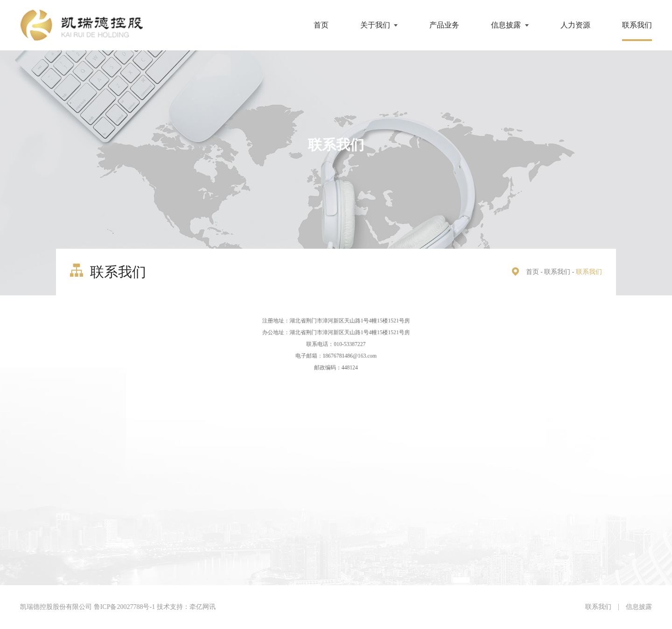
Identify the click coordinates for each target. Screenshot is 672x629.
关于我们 (375, 25)
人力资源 (575, 25)
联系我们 (637, 25)
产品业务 (444, 25)
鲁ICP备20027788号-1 (124, 607)
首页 (321, 25)
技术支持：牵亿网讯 (186, 607)
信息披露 (506, 25)
